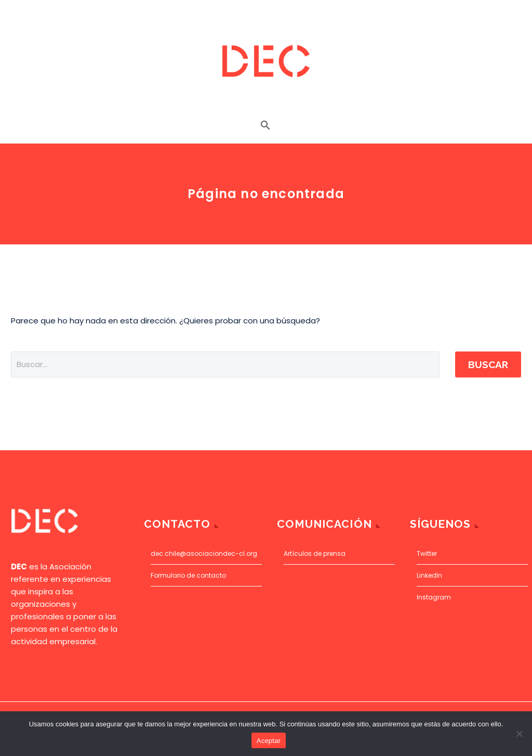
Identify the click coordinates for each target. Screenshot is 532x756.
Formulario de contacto (188, 575)
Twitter (427, 553)
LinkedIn (429, 575)
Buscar (488, 364)
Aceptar (269, 741)
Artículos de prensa (315, 553)
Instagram (434, 597)
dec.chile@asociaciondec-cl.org (204, 553)
